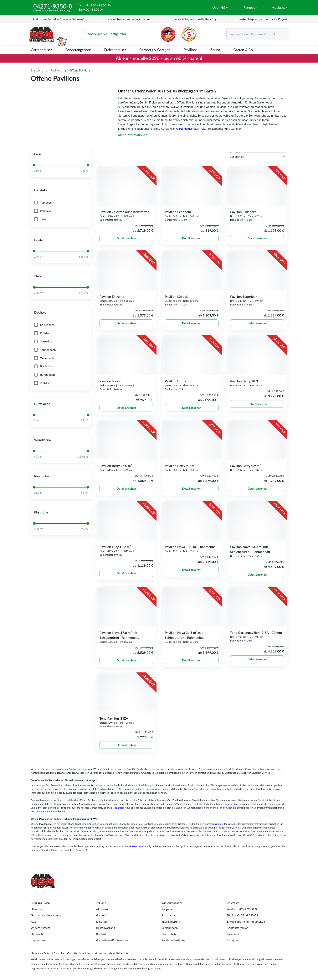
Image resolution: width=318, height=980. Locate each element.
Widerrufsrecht (41, 933)
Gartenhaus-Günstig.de (142, 852)
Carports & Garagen (155, 50)
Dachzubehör (170, 940)
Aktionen (102, 915)
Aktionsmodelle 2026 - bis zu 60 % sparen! (159, 58)
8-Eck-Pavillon (230, 809)
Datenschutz (39, 940)
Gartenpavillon (213, 829)
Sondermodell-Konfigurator (107, 34)
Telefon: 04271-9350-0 (242, 915)
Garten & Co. (243, 50)
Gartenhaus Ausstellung (46, 921)
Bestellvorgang (106, 933)
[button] (61, 159)
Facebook (233, 940)
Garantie (102, 921)
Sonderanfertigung (173, 946)
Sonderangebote (78, 50)
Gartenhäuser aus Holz (191, 129)
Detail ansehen (126, 244)
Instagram (233, 946)
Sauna (215, 50)
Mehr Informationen (133, 135)
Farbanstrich (224, 837)
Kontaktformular (237, 933)
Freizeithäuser (115, 50)
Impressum (38, 946)
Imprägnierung (81, 841)
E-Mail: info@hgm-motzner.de (246, 927)
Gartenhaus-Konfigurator (112, 946)
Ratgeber (167, 915)
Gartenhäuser (41, 50)
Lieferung (102, 927)
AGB (34, 927)
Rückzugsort (120, 813)
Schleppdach (170, 933)
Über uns (37, 915)
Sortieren (235, 158)
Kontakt (101, 940)
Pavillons (190, 50)
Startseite (37, 70)
